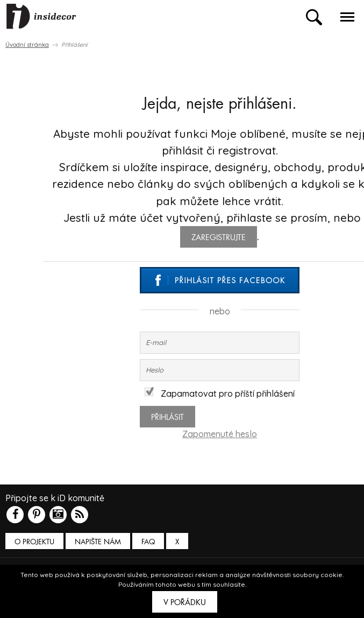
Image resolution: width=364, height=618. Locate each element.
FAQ (148, 542)
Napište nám (98, 542)
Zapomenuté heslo (220, 434)
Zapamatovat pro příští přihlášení (220, 394)
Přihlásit (167, 417)
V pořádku (185, 602)
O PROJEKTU (34, 542)
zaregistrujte (219, 237)
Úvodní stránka (27, 45)
